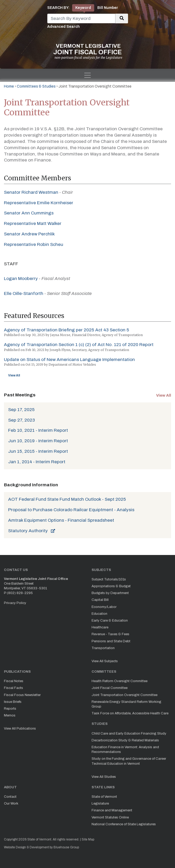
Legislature (100, 804)
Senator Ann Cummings (29, 213)
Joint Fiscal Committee (110, 688)
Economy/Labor (104, 607)
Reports (10, 709)
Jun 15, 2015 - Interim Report (38, 451)
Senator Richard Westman (31, 192)
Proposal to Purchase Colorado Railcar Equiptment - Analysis (71, 510)
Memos (10, 715)
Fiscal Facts (14, 688)
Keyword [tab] (83, 8)
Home (9, 86)
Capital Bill (100, 600)
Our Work (11, 804)
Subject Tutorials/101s (109, 579)
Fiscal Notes (14, 681)
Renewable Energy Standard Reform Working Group (126, 704)
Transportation (103, 648)
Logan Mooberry (21, 279)
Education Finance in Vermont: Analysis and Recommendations (125, 750)
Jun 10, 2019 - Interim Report (38, 441)
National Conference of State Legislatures (124, 824)
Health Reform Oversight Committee (120, 681)
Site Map (88, 839)
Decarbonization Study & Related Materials (125, 740)
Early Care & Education (110, 621)
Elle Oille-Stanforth (24, 293)
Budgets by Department (110, 593)
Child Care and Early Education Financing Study (129, 734)
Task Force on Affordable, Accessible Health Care (130, 713)
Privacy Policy (15, 603)
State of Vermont (104, 797)
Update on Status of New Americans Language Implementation (69, 360)
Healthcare (100, 627)
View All (14, 375)
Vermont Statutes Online (110, 817)
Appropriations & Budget (111, 586)
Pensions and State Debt (111, 641)
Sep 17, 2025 (21, 410)
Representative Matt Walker (33, 223)
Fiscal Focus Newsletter (22, 695)
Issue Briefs (13, 702)
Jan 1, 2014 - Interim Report (37, 462)
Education (99, 614)
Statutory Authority (32, 531)
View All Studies (104, 777)
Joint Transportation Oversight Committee (124, 695)
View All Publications (20, 729)
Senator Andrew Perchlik (29, 234)
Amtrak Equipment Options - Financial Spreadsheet (61, 520)
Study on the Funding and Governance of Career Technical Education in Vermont (129, 761)
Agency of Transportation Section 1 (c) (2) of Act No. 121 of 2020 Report (79, 345)
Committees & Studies (36, 86)
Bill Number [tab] (108, 8)
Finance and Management (112, 810)
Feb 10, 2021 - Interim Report (38, 430)
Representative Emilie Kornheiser (39, 203)
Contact (10, 797)
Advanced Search (63, 27)
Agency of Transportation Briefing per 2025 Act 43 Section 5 (67, 330)
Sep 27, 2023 (22, 420)
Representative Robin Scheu (34, 244)
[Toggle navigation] (87, 75)
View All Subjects (105, 661)
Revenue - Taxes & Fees (110, 634)
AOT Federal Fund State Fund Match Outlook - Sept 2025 (67, 499)
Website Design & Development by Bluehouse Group (41, 847)
